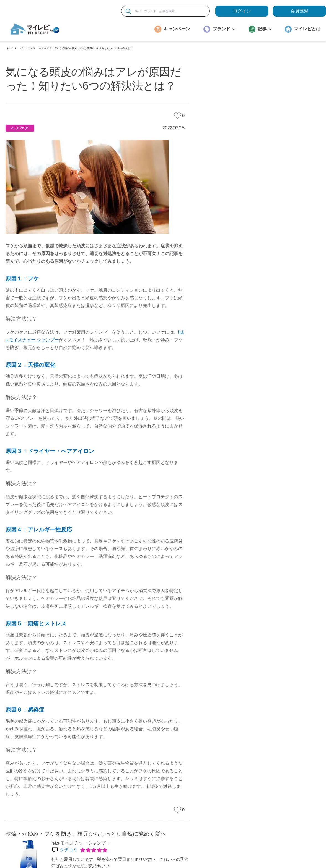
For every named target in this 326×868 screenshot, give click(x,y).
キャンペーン (177, 29)
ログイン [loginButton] (242, 11)
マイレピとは (307, 29)
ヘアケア (44, 48)
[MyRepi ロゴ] (35, 29)
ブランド (224, 29)
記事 (265, 29)
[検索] (128, 11)
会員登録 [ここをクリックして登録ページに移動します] (299, 11)
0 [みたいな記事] (179, 116)
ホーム (10, 48)
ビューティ (26, 48)
